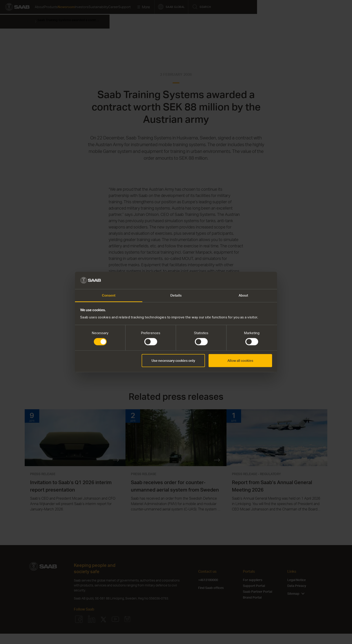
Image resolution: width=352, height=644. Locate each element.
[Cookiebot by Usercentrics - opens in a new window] (252, 280)
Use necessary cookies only (173, 360)
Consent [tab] (109, 295)
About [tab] (243, 295)
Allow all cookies (240, 360)
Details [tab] (176, 295)
